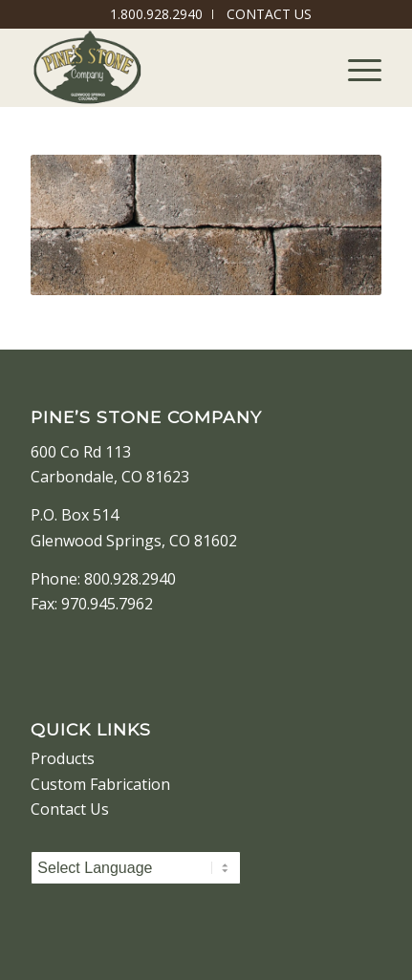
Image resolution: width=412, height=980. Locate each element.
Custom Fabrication (100, 784)
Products (63, 758)
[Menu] (355, 68)
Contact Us (70, 809)
